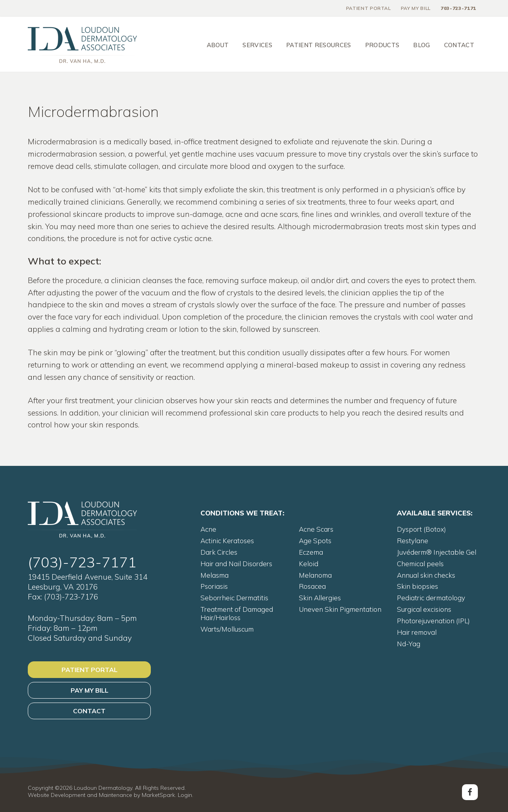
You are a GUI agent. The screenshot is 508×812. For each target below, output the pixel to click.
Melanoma (315, 575)
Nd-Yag (409, 644)
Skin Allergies (320, 598)
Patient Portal (89, 670)
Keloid (309, 564)
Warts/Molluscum (227, 629)
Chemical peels (420, 564)
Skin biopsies (418, 586)
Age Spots (315, 541)
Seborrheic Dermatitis (234, 598)
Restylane (413, 541)
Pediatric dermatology (431, 598)
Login (185, 795)
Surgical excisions (424, 609)
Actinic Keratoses (227, 541)
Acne (208, 529)
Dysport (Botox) (421, 529)
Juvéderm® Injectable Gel (437, 552)
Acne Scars (316, 529)
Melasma (215, 575)
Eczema (311, 552)
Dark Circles (219, 552)
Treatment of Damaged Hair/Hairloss (237, 613)
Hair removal (417, 632)
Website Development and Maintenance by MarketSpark (101, 795)
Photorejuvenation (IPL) (433, 621)
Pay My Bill (89, 690)
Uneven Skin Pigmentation (340, 609)
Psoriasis (214, 586)
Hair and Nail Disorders (236, 564)
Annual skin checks (426, 575)
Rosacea (312, 586)
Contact (89, 711)
